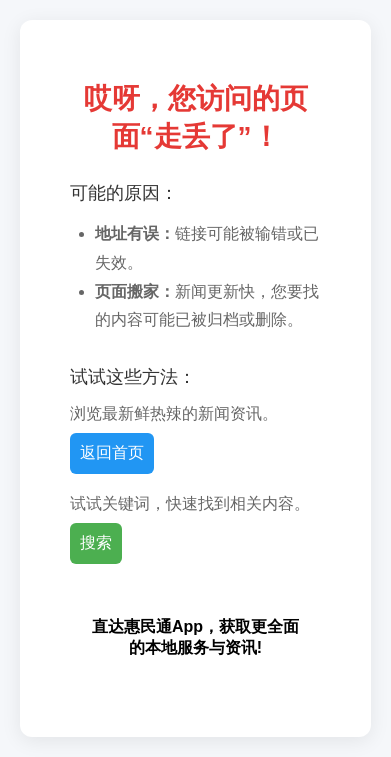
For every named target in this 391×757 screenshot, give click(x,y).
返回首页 (112, 452)
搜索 (96, 542)
